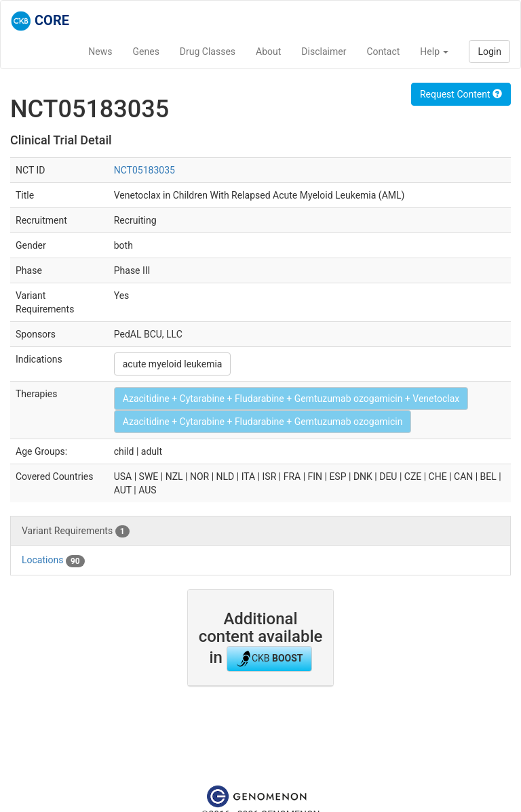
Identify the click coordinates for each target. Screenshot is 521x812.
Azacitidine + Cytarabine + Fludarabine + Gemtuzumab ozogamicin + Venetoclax (291, 399)
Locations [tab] (53, 561)
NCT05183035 (144, 170)
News (100, 52)
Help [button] (434, 52)
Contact (383, 52)
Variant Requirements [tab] (76, 531)
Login (489, 52)
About (268, 52)
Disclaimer (324, 52)
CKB (269, 659)
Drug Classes (208, 52)
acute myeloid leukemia (173, 364)
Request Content (461, 94)
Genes (146, 52)
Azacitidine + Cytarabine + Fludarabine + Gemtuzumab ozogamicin (263, 422)
